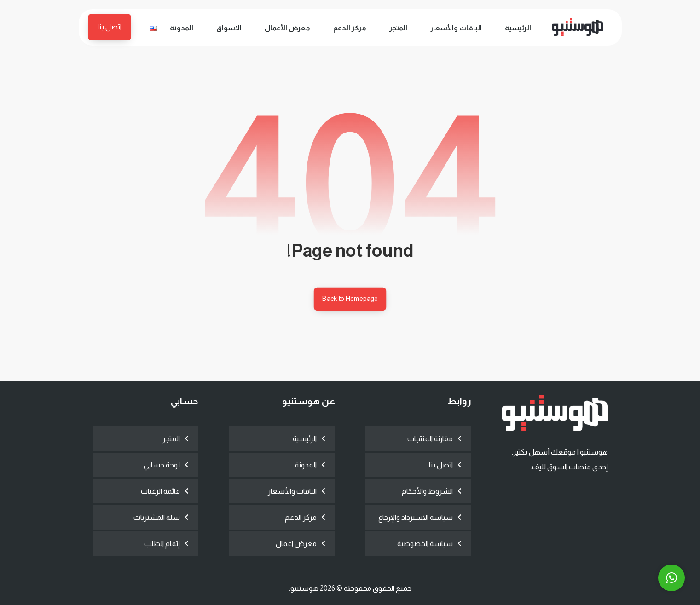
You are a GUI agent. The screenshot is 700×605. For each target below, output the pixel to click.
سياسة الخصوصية (425, 544)
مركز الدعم (301, 517)
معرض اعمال (296, 544)
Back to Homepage (350, 299)
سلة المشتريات (157, 517)
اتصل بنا (441, 465)
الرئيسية (305, 439)
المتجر (171, 439)
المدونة (306, 465)
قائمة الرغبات (160, 491)
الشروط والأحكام (427, 491)
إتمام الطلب (162, 544)
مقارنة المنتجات (430, 439)
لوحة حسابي (162, 465)
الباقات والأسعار (292, 491)
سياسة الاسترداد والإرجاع (416, 517)
